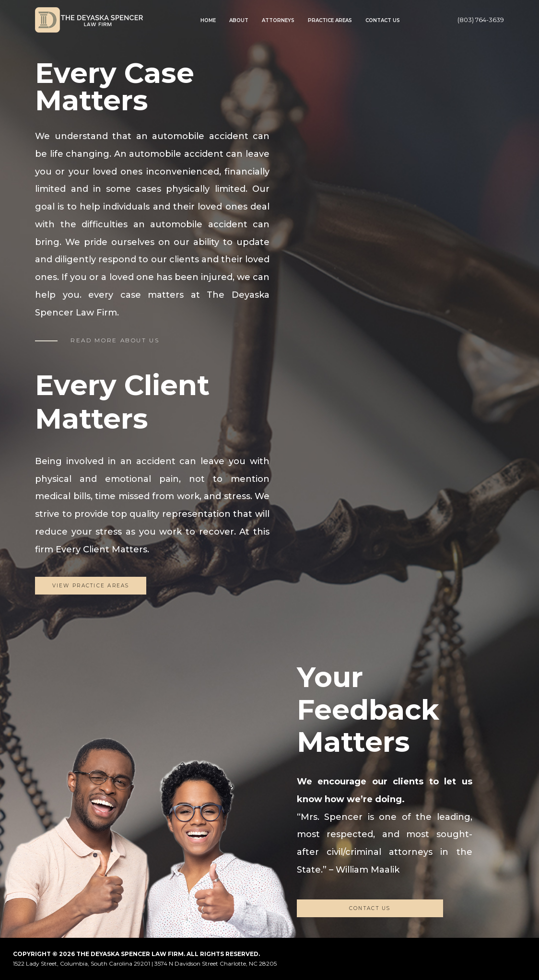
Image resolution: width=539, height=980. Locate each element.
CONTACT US (370, 908)
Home (208, 20)
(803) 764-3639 (481, 20)
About (239, 20)
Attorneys (278, 20)
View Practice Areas (91, 586)
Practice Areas (330, 20)
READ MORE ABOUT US (115, 340)
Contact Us (383, 20)
